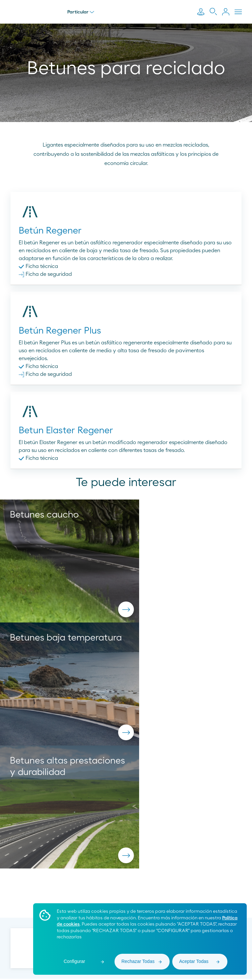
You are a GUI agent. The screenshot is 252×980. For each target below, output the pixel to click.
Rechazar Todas (138, 961)
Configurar (74, 961)
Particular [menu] (81, 12)
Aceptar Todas (194, 961)
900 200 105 (126, 826)
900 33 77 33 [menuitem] (52, 891)
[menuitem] (112, 891)
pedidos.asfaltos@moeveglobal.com (126, 835)
